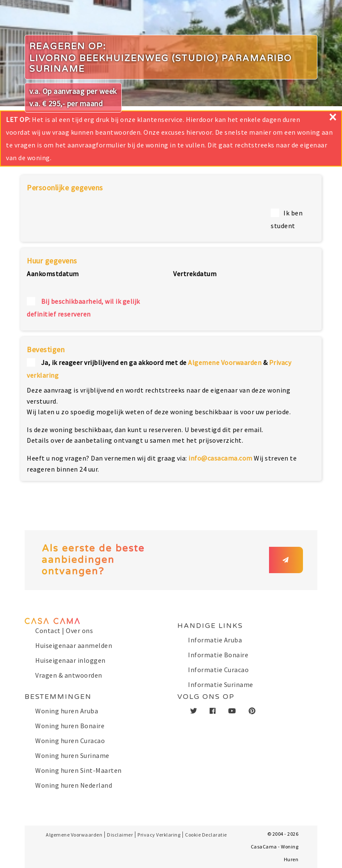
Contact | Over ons (64, 631)
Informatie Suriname (221, 684)
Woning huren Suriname (72, 755)
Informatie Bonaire (218, 655)
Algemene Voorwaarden (225, 362)
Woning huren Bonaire (70, 726)
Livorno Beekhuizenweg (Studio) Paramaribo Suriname (161, 64)
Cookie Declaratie (206, 835)
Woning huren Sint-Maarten (78, 770)
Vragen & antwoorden (69, 675)
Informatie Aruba (215, 640)
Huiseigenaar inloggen (70, 660)
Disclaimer (120, 835)
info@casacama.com (220, 458)
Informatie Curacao (218, 670)
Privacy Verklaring (159, 835)
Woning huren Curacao (70, 741)
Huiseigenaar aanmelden (74, 645)
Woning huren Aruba (67, 711)
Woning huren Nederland (74, 785)
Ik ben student (287, 219)
